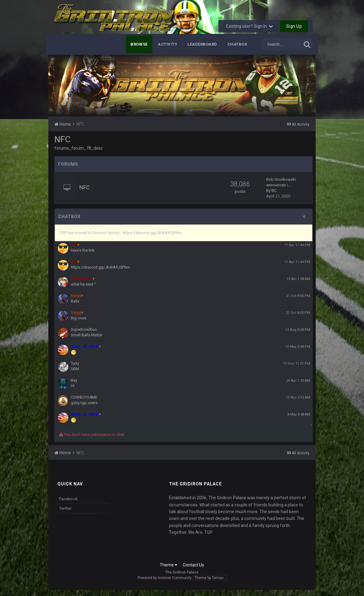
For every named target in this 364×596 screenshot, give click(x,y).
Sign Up (294, 26)
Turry (75, 363)
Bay (74, 380)
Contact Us (193, 565)
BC (274, 191)
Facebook (68, 499)
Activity (168, 44)
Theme (168, 565)
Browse (139, 44)
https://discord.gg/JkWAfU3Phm (100, 267)
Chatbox (237, 44)
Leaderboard (202, 44)
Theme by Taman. (210, 578)
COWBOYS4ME (84, 397)
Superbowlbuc (84, 329)
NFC (85, 187)
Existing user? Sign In (250, 26)
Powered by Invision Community (165, 578)
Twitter (65, 508)
